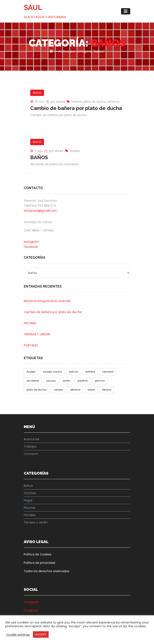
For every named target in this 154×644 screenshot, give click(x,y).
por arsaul (58, 102)
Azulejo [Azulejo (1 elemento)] (31, 372)
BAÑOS (39, 157)
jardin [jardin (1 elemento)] (67, 381)
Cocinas (30, 493)
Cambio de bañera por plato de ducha (76, 108)
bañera (77, 102)
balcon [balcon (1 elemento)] (74, 372)
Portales (30, 515)
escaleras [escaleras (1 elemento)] (33, 381)
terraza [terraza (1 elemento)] (107, 390)
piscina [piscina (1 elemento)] (100, 381)
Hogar (28, 500)
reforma (113, 102)
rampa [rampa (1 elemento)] (58, 390)
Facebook (31, 247)
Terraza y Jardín (36, 522)
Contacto (31, 454)
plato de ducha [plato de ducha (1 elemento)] (37, 390)
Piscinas (30, 508)
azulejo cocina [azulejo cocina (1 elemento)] (52, 372)
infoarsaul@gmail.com (40, 211)
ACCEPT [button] (41, 634)
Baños (37, 93)
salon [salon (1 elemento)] (91, 390)
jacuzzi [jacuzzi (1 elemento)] (51, 381)
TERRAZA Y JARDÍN (37, 334)
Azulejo (75, 151)
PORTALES (31, 345)
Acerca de (32, 439)
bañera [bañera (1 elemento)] (90, 372)
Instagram (31, 242)
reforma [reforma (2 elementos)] (75, 390)
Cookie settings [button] (18, 635)
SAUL (33, 7)
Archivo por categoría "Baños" (81, 51)
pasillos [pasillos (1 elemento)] (83, 381)
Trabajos (30, 447)
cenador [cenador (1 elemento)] (108, 372)
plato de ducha (95, 102)
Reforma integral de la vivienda (47, 301)
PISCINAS (30, 323)
